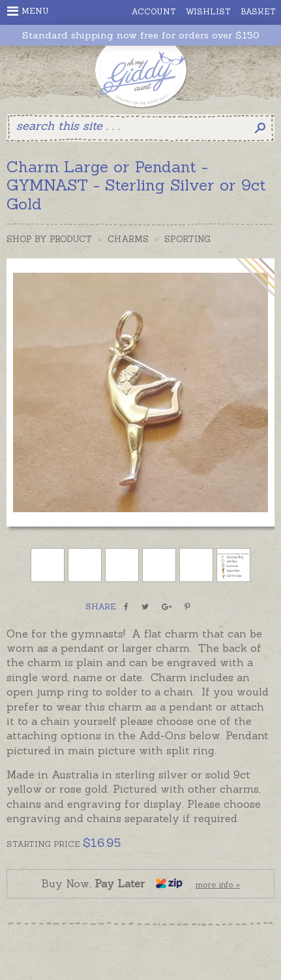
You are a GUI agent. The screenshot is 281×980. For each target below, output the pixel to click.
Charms (128, 239)
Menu (28, 11)
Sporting (187, 239)
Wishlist (208, 11)
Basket (258, 11)
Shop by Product (49, 239)
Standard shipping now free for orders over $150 (141, 36)
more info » (218, 884)
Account (154, 11)
